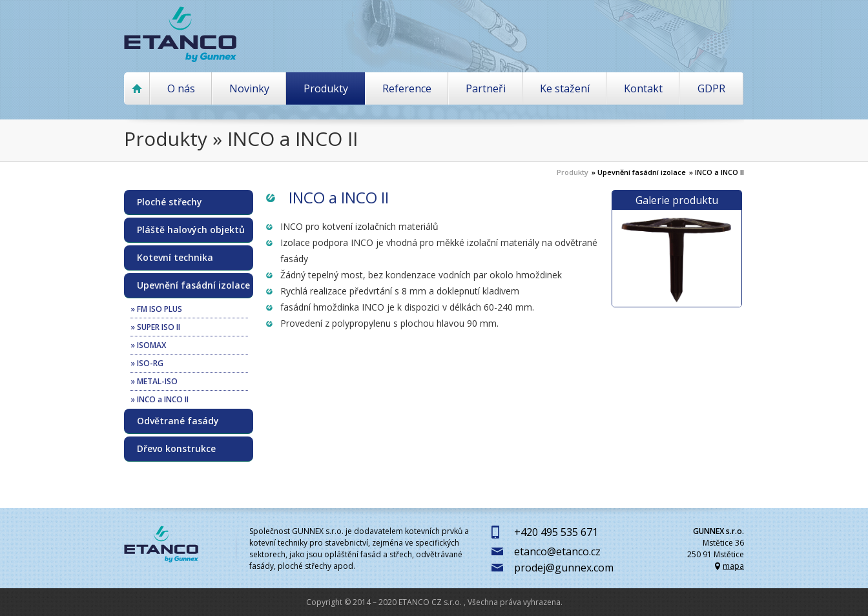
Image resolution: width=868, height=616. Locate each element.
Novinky (249, 88)
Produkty (326, 88)
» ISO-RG (147, 363)
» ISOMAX (148, 345)
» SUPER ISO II (155, 327)
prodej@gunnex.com (564, 568)
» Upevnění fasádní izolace (639, 172)
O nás (181, 88)
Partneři (486, 88)
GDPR (711, 88)
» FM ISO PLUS (156, 309)
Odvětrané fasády (178, 421)
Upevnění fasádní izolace (193, 285)
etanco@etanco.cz (557, 551)
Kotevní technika (175, 258)
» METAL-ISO (154, 381)
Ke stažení (565, 88)
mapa (733, 566)
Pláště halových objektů (191, 230)
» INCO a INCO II (717, 172)
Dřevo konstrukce (176, 449)
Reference (407, 88)
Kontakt (643, 88)
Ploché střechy (170, 202)
